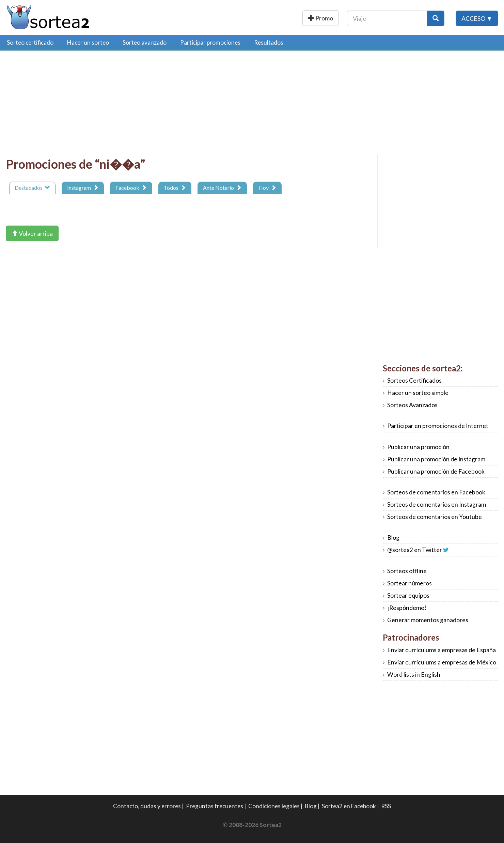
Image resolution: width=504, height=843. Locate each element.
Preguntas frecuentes (215, 806)
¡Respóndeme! (407, 608)
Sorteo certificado (30, 42)
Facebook (131, 188)
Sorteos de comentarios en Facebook (436, 492)
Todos (175, 188)
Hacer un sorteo (88, 42)
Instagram (83, 188)
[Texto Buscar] (387, 18)
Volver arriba (32, 233)
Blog (393, 538)
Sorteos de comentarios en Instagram (437, 504)
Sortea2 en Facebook (349, 806)
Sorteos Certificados (414, 380)
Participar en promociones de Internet (438, 426)
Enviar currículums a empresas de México (442, 662)
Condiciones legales (274, 806)
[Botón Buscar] (436, 18)
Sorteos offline (407, 571)
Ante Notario (222, 188)
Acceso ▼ (477, 18)
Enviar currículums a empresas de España (442, 650)
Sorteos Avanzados (412, 405)
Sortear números (409, 583)
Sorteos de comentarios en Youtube (435, 517)
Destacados (32, 188)
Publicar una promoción (299, 18)
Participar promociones (210, 42)
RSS (386, 806)
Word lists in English (414, 675)
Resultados (269, 42)
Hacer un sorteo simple (418, 393)
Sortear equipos (408, 595)
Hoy (267, 188)
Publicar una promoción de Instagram (436, 459)
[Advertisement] (63, 104)
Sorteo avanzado (145, 42)
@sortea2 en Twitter (415, 550)
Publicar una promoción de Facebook (436, 471)
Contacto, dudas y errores (147, 806)
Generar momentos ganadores (428, 620)
